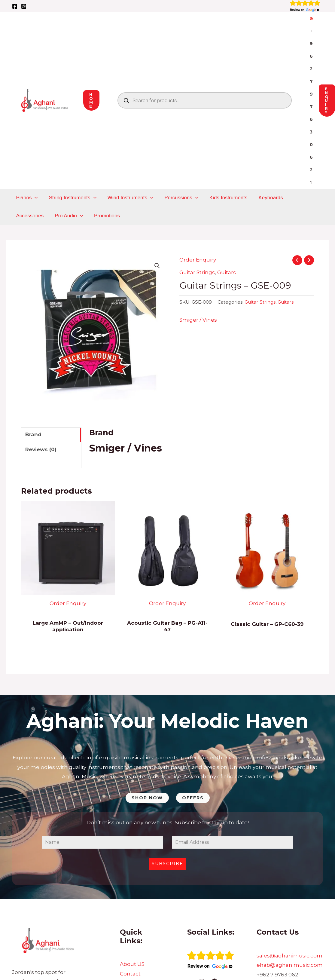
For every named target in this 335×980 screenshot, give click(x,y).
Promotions (67, 148)
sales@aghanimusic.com (289, 888)
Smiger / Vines (198, 253)
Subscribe (167, 797)
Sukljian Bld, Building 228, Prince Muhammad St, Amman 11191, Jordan (288, 926)
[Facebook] (15, 6)
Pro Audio (30, 149)
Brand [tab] (33, 367)
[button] (157, 198)
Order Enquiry (198, 192)
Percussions (178, 130)
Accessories (302, 130)
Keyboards (266, 130)
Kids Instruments (225, 130)
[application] (34, 130)
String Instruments (71, 130)
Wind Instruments (128, 130)
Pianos (26, 130)
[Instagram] (24, 6)
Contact (130, 906)
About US (132, 897)
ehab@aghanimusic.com (290, 898)
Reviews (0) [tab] (41, 382)
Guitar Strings (197, 205)
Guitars (227, 205)
